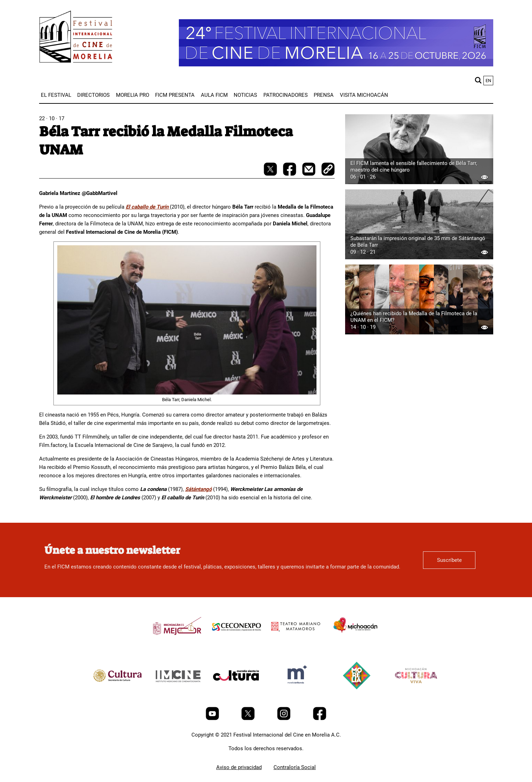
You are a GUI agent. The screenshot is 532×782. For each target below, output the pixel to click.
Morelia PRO (133, 95)
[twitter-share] (271, 174)
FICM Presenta (175, 95)
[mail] (309, 174)
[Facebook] (320, 718)
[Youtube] (213, 718)
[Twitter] (249, 718)
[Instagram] (285, 718)
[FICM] (76, 38)
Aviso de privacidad (239, 767)
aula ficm (214, 95)
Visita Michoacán (364, 95)
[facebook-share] (290, 174)
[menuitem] (56, 95)
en (488, 81)
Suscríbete (449, 560)
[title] (177, 643)
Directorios (93, 95)
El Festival (56, 95)
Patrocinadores (286, 95)
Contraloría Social (295, 767)
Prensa (324, 95)
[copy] (328, 170)
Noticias (245, 95)
